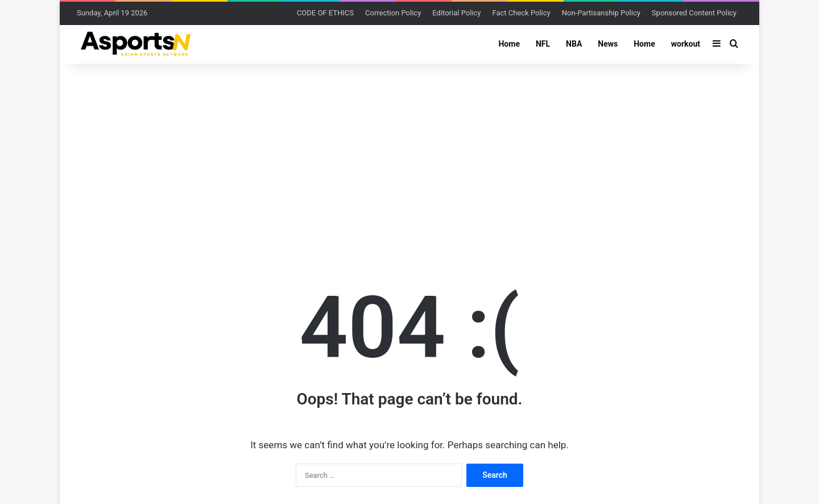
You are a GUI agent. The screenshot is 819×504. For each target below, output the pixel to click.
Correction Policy (393, 13)
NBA (574, 44)
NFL (543, 44)
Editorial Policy (456, 13)
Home (509, 44)
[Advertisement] (409, 155)
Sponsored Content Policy (694, 13)
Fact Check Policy (521, 13)
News (608, 44)
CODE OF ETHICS (325, 13)
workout (686, 44)
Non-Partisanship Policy (601, 13)
